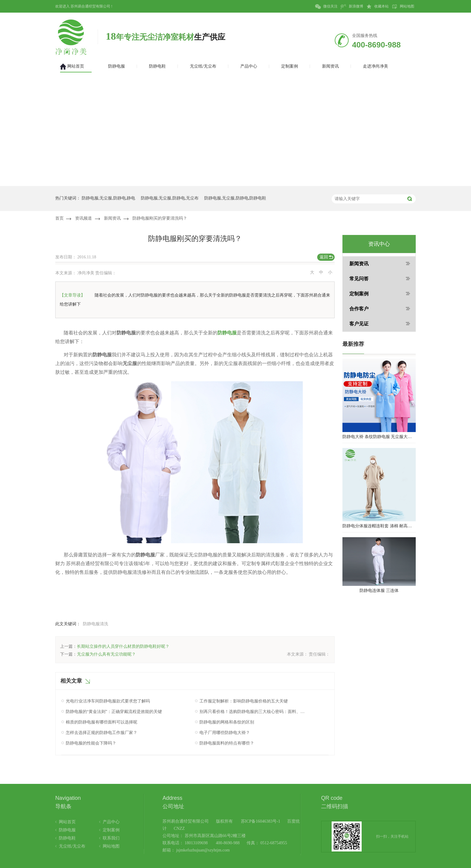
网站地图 (403, 7)
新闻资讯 (112, 218)
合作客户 (359, 309)
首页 (59, 218)
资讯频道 (84, 218)
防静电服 (227, 333)
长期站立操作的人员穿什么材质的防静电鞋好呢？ (123, 646)
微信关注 (326, 7)
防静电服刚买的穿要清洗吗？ (160, 218)
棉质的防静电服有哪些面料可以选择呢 (102, 722)
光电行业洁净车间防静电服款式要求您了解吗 (108, 701)
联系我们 (111, 838)
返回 (324, 257)
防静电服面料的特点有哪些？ (227, 743)
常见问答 (359, 279)
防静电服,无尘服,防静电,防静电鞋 (235, 198)
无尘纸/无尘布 (72, 846)
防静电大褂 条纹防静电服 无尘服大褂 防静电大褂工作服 (379, 437)
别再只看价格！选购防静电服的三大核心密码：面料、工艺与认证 (253, 712)
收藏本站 (377, 7)
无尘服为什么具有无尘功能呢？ (106, 654)
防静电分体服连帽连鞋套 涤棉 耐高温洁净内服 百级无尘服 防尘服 (379, 526)
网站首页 (67, 822)
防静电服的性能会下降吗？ (91, 743)
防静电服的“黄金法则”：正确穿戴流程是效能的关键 (114, 712)
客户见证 (359, 324)
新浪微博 (352, 7)
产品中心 (111, 822)
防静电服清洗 (96, 624)
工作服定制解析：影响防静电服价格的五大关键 (244, 701)
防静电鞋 (67, 838)
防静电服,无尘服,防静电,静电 (109, 198)
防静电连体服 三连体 (379, 591)
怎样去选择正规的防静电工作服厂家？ (102, 733)
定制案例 (359, 294)
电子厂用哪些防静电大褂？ (225, 733)
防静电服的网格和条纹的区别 (227, 722)
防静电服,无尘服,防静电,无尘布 (170, 198)
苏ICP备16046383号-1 (261, 821)
